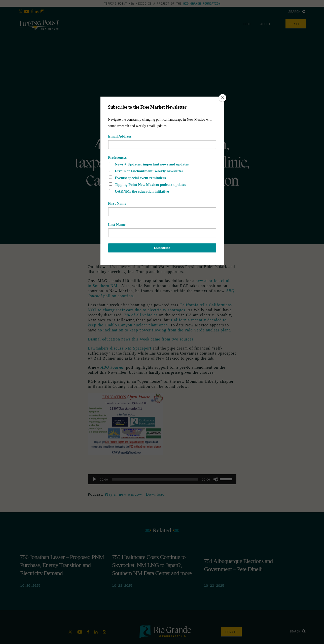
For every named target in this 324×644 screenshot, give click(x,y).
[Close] (223, 98)
